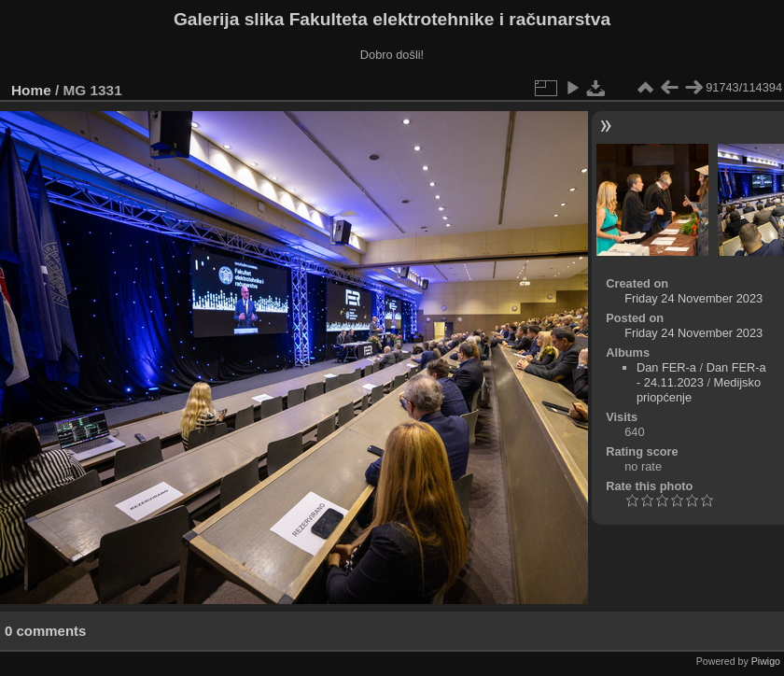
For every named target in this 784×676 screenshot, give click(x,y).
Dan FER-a (666, 367)
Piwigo (766, 661)
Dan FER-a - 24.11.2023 (701, 375)
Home (31, 90)
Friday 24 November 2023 (693, 298)
